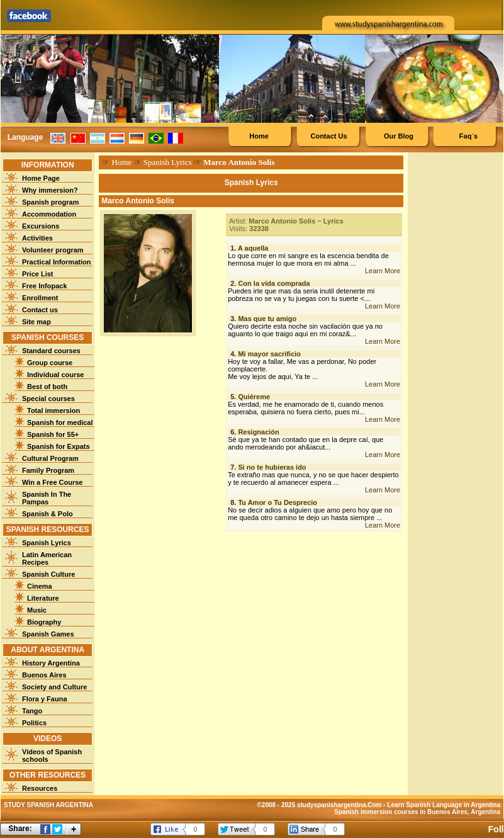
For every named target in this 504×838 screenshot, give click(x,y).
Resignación (258, 432)
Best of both (47, 387)
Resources (40, 788)
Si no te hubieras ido (272, 467)
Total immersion (53, 411)
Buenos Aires (44, 675)
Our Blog (399, 136)
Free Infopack (45, 286)
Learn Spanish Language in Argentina (444, 805)
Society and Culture (54, 687)
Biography (44, 622)
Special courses (48, 399)
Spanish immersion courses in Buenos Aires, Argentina (417, 812)
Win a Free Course (52, 482)
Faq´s (468, 136)
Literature (43, 598)
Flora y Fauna (45, 699)
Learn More (383, 271)
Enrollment (40, 298)
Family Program (48, 470)
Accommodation (49, 214)
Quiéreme (254, 397)
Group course (50, 363)
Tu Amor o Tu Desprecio (277, 502)
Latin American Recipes (47, 558)
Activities (37, 238)
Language (25, 137)
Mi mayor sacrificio (269, 354)
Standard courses (51, 351)
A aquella (253, 248)
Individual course (55, 375)
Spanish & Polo (48, 514)
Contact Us (328, 136)
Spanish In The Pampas (47, 498)
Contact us (40, 310)
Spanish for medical (60, 422)
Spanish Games (48, 634)
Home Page (41, 178)
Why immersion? (50, 190)
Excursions (41, 226)
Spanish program (50, 202)
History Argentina (51, 663)
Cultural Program (50, 458)
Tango (32, 711)
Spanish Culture (48, 574)
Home (259, 136)
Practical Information (56, 262)
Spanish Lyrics (47, 543)
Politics (34, 723)
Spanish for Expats (59, 446)
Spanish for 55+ (53, 434)
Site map (36, 322)
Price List (38, 274)
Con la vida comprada (274, 283)
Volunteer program (53, 250)
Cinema (40, 586)
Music (37, 610)
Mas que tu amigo (267, 319)
